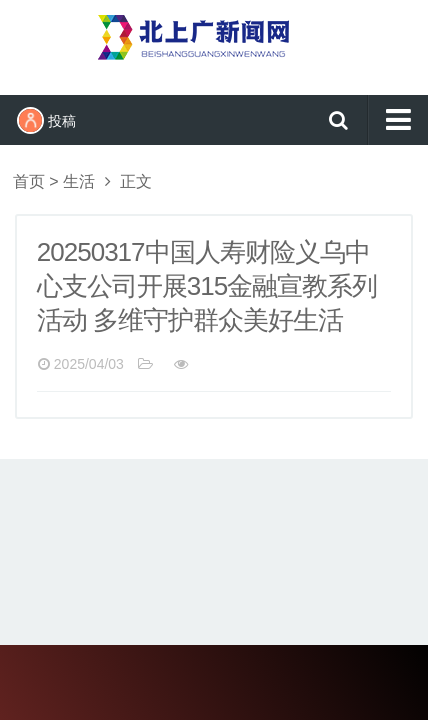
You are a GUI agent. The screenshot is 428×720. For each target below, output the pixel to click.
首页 (29, 181)
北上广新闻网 (214, 45)
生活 (79, 181)
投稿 (46, 120)
